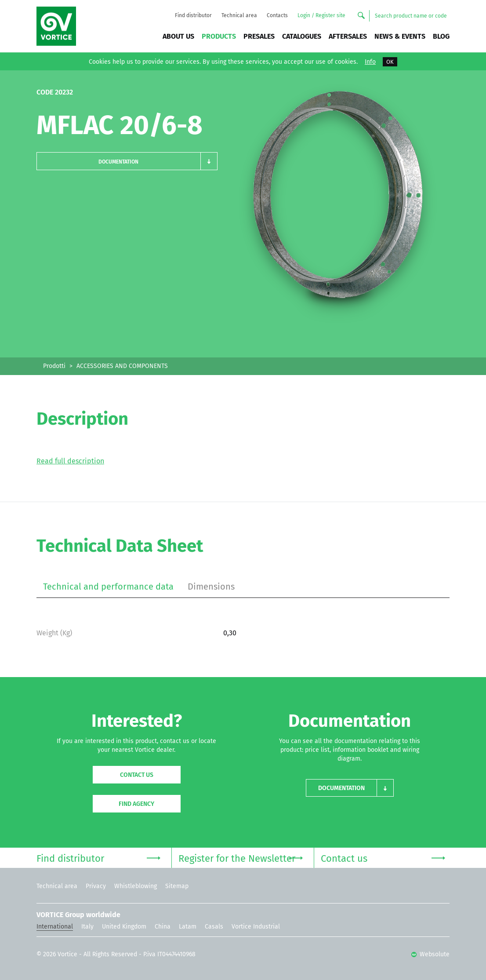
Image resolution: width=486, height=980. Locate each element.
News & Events (400, 36)
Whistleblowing (136, 886)
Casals (214, 927)
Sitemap (177, 886)
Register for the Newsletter (240, 858)
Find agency (136, 804)
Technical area (239, 15)
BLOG (441, 36)
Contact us (137, 775)
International (55, 927)
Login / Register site (321, 15)
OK (390, 62)
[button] (127, 161)
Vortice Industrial (256, 927)
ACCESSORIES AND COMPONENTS (122, 366)
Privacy (96, 886)
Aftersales (348, 36)
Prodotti (54, 366)
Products (219, 36)
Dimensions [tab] (211, 587)
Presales (259, 36)
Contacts (277, 15)
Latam (188, 927)
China (163, 927)
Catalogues (302, 36)
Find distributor (193, 15)
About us (178, 36)
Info (370, 62)
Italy (87, 927)
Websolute (430, 954)
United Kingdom (124, 927)
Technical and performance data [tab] (108, 587)
